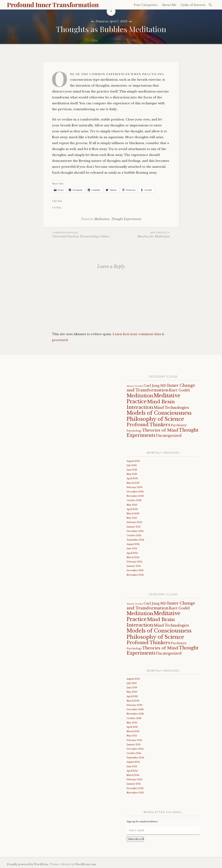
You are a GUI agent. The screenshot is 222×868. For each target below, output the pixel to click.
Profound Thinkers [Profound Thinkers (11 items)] (148, 425)
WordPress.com (86, 864)
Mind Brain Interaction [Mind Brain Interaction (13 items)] (151, 404)
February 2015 (134, 522)
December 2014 (135, 531)
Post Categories (146, 5)
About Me (169, 5)
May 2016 (132, 505)
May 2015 (132, 518)
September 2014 (135, 540)
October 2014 (134, 535)
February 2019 (135, 487)
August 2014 (133, 544)
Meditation (102, 219)
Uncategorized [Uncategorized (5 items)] (169, 436)
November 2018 (135, 496)
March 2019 (133, 483)
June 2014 (132, 548)
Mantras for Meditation (141, 235)
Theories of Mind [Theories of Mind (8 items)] (160, 430)
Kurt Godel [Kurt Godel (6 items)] (179, 390)
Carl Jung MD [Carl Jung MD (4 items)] (155, 386)
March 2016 (133, 514)
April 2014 (132, 553)
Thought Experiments (126, 219)
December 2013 (135, 570)
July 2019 (132, 465)
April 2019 (132, 478)
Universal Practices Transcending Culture (82, 235)
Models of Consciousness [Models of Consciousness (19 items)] (159, 413)
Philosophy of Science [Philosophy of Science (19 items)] (155, 419)
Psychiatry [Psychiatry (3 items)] (179, 425)
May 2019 (132, 474)
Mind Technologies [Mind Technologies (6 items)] (171, 408)
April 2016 (132, 509)
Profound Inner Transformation (53, 5)
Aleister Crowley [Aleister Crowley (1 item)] (135, 386)
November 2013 (135, 575)
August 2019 (133, 461)
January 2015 (134, 527)
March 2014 (133, 557)
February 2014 (134, 562)
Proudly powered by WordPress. (28, 864)
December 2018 (135, 492)
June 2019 (132, 470)
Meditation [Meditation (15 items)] (140, 396)
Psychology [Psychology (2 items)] (134, 431)
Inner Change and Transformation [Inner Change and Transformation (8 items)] (161, 388)
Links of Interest (193, 5)
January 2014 (134, 566)
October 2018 (134, 500)
